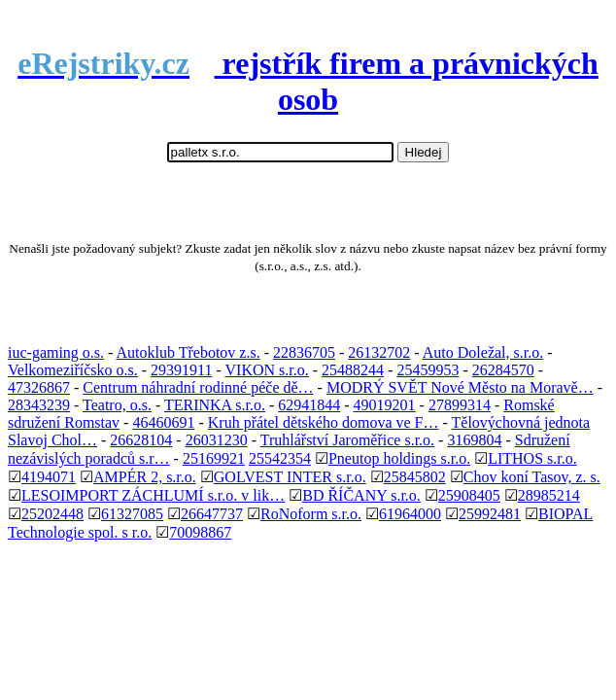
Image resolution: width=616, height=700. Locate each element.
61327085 (132, 514)
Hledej (424, 152)
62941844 (309, 405)
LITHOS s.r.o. (532, 458)
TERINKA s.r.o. (215, 405)
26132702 (379, 352)
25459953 (428, 370)
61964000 (410, 514)
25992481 (490, 514)
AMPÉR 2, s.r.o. (145, 477)
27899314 (460, 405)
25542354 (280, 458)
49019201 (385, 405)
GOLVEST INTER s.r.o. (290, 477)
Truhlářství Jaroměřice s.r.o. (347, 440)
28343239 (39, 405)
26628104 (141, 440)
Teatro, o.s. (117, 405)
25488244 (353, 370)
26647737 (212, 514)
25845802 (415, 477)
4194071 (49, 477)
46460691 (163, 422)
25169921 (214, 458)
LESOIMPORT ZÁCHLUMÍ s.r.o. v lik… (153, 495)
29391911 (181, 370)
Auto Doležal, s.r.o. (483, 352)
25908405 (469, 495)
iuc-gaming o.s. (56, 352)
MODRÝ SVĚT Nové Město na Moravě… (460, 387)
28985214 (549, 495)
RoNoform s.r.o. (311, 514)
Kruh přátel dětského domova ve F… (324, 422)
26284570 (503, 370)
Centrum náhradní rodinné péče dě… (198, 387)
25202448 (52, 514)
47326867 (39, 387)
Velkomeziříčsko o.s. (73, 370)
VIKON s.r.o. (267, 370)
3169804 (474, 440)
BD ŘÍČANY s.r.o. (361, 495)
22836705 (304, 352)
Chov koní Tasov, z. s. (532, 477)
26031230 (217, 440)
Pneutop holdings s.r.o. (399, 458)
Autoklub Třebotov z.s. (188, 352)
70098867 (200, 532)
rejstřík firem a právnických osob (308, 81)
